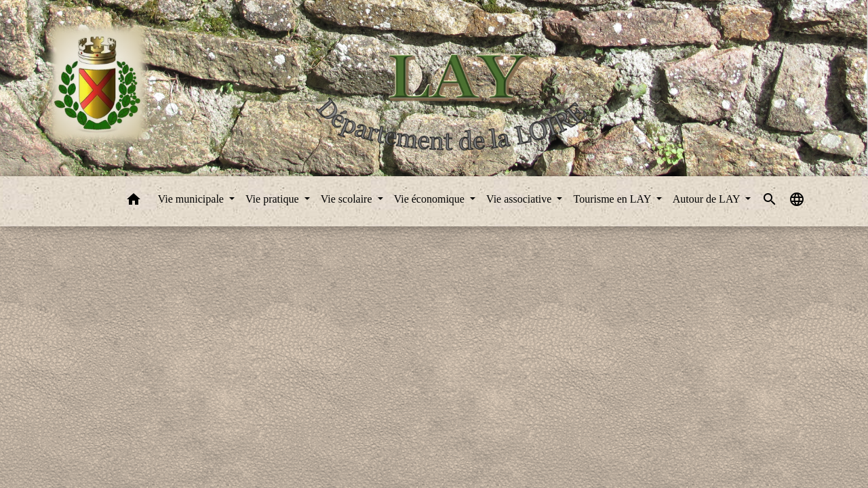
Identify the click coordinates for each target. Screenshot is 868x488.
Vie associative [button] (520, 199)
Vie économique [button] (431, 199)
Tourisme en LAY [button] (613, 199)
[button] (134, 202)
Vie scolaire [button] (348, 199)
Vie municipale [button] (192, 199)
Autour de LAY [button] (708, 199)
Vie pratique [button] (274, 199)
